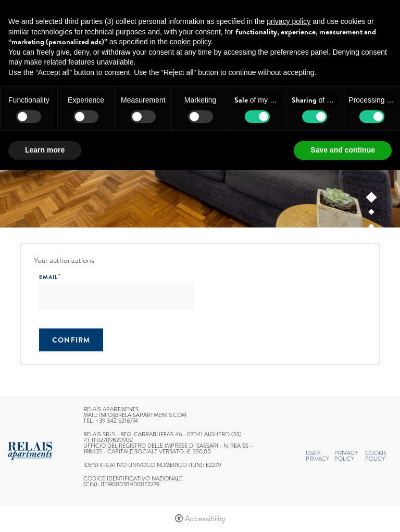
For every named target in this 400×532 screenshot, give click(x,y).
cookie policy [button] (190, 42)
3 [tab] (372, 229)
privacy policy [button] (289, 21)
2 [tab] (372, 214)
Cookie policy (376, 456)
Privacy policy (346, 456)
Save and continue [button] (343, 150)
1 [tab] (372, 199)
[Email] (117, 296)
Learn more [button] (45, 150)
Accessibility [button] (205, 519)
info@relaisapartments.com (143, 415)
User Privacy (317, 456)
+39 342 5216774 (117, 421)
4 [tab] (372, 244)
